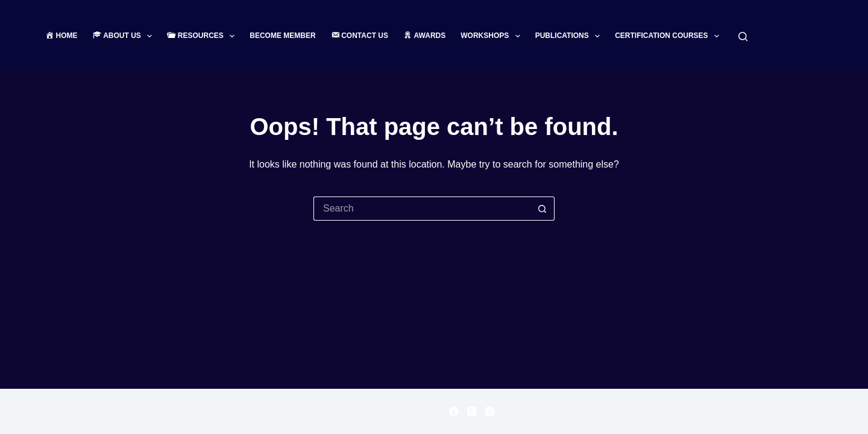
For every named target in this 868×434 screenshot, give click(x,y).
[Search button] (542, 209)
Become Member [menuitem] (282, 36)
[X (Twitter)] (472, 411)
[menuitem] (65, 36)
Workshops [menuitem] (492, 36)
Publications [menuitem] (570, 36)
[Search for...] (422, 209)
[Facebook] (454, 411)
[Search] (743, 36)
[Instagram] (490, 411)
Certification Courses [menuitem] (669, 36)
